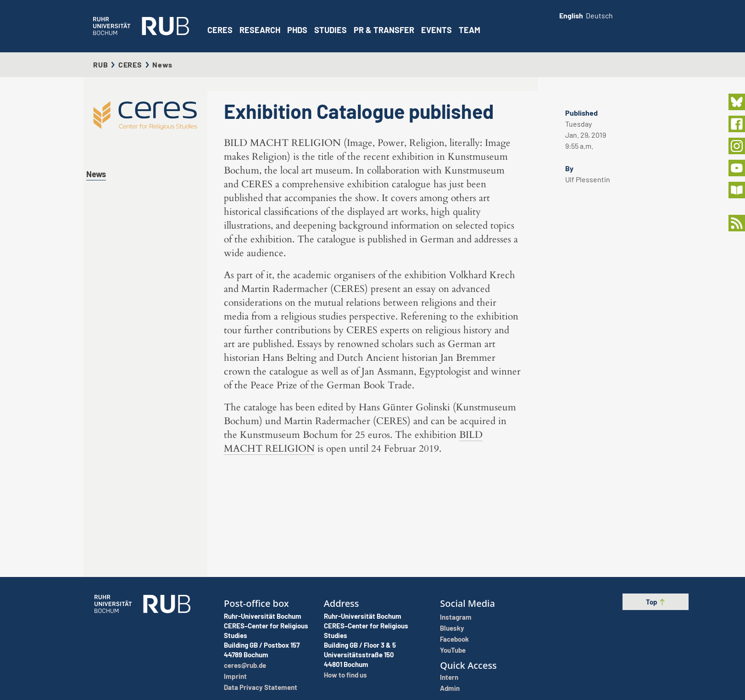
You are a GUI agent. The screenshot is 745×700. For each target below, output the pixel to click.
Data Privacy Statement (261, 687)
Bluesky (452, 628)
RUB (100, 64)
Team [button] (470, 30)
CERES (220, 30)
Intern (449, 677)
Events (436, 30)
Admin (450, 688)
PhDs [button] (297, 30)
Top (656, 602)
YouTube (453, 650)
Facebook (454, 639)
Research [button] (260, 30)
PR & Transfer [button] (384, 30)
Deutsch (599, 15)
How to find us (345, 675)
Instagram (456, 617)
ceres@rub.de (245, 665)
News (96, 174)
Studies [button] (331, 30)
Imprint (235, 676)
